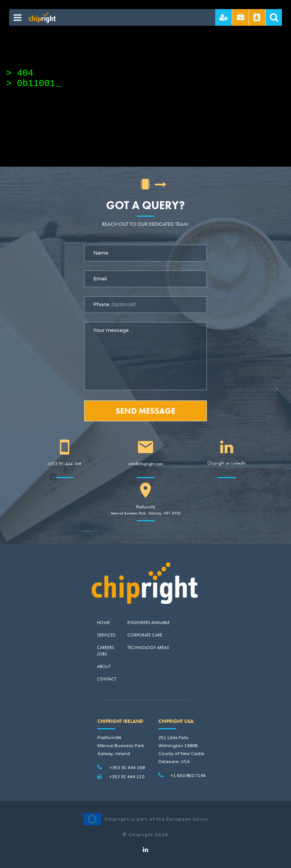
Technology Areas (148, 647)
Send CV (241, 17)
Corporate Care (145, 635)
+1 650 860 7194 (188, 776)
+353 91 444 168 (64, 464)
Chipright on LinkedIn (227, 463)
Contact (107, 679)
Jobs (102, 654)
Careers (106, 647)
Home (103, 622)
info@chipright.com (146, 464)
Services (106, 635)
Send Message (145, 411)
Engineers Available (149, 622)
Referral (257, 17)
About (104, 666)
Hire (224, 17)
